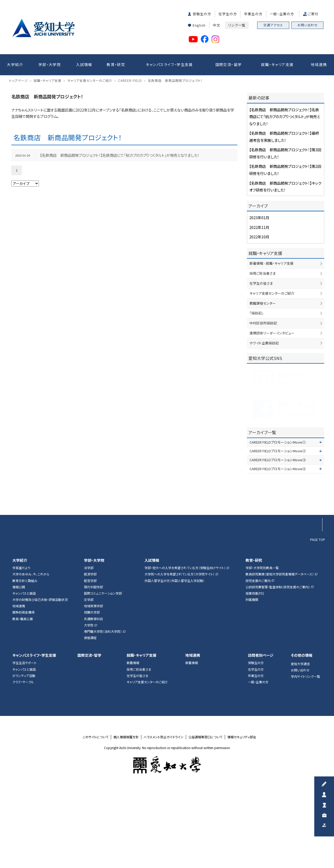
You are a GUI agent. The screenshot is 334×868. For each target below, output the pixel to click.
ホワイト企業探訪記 (264, 421)
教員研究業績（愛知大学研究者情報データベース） (280, 653)
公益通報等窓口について (205, 815)
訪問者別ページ (261, 734)
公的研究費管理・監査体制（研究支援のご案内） (278, 665)
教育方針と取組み (25, 659)
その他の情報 (302, 734)
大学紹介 (15, 64)
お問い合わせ (308, 25)
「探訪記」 (256, 392)
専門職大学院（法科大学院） (103, 710)
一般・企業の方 (282, 14)
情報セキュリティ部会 (242, 815)
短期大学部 (92, 691)
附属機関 (252, 678)
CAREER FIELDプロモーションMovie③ (278, 538)
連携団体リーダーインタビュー (272, 411)
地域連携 (319, 64)
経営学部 (90, 659)
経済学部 (90, 653)
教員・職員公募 (23, 697)
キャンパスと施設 (24, 672)
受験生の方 (202, 14)
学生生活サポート (24, 741)
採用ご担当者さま (263, 352)
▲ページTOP (316, 583)
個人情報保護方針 (126, 815)
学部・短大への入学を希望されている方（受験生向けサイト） (185, 646)
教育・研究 (116, 64)
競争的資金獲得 (23, 691)
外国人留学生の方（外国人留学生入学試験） (175, 659)
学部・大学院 (50, 64)
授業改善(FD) (255, 672)
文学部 (89, 678)
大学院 (89, 704)
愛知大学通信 (300, 742)
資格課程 (90, 716)
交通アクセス (273, 25)
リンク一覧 (237, 25)
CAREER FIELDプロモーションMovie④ (278, 547)
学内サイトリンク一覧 (305, 755)
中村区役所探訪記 (263, 402)
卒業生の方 (253, 14)
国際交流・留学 (229, 64)
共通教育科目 (93, 697)
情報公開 (19, 665)
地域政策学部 (93, 685)
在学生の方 (228, 14)
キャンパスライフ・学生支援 (169, 64)
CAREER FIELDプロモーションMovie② (278, 530)
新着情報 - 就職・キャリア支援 (271, 342)
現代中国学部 (93, 665)
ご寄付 (313, 14)
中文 (217, 25)
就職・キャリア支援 (277, 64)
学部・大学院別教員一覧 (262, 646)
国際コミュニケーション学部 (103, 672)
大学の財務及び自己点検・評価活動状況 (40, 678)
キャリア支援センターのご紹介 (272, 372)
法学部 (89, 646)
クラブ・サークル (23, 760)
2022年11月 (259, 306)
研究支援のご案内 (258, 659)
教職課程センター (263, 382)
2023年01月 (259, 296)
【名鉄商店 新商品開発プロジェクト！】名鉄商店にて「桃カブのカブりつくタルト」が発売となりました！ (120, 234)
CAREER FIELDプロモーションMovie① (278, 521)
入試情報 (84, 64)
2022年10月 (259, 315)
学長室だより (21, 646)
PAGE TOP (318, 618)
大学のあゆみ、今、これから (31, 653)
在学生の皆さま (261, 362)
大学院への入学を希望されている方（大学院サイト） (180, 653)
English (199, 25)
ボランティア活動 (24, 754)
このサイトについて (96, 815)
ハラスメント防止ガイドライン (164, 815)
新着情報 (133, 741)
